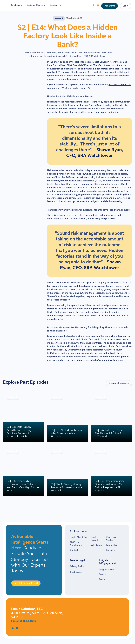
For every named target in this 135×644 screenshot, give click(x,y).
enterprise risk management (62, 198)
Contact (74, 550)
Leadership (112, 545)
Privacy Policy (77, 566)
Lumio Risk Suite (78, 537)
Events (102, 575)
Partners (110, 550)
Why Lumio (97, 545)
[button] (17, 5)
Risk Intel (80, 62)
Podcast (103, 579)
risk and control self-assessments (77, 181)
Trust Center (76, 572)
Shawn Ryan (59, 65)
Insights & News (107, 570)
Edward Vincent (108, 62)
